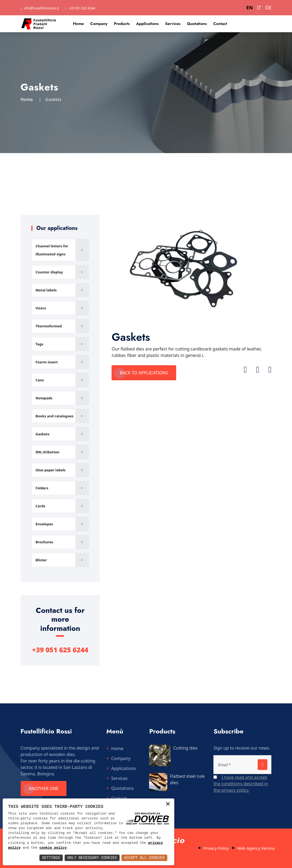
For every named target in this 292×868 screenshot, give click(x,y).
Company (99, 24)
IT (259, 8)
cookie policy (53, 848)
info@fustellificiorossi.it (41, 8)
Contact (220, 24)
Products (122, 24)
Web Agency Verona (256, 848)
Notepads (44, 398)
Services (173, 24)
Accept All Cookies (144, 858)
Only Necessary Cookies (92, 858)
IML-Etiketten (48, 452)
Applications (147, 24)
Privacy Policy (216, 848)
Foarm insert (47, 362)
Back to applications (144, 373)
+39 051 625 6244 (82, 8)
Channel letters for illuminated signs (52, 250)
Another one (44, 789)
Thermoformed (49, 326)
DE (268, 8)
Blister (41, 560)
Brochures (45, 542)
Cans (40, 380)
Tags (40, 344)
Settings (51, 858)
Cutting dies (185, 748)
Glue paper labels (51, 470)
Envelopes (44, 524)
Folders (42, 488)
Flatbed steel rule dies (187, 779)
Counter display (49, 272)
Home (78, 24)
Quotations (197, 24)
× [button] (168, 804)
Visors (41, 308)
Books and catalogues (55, 416)
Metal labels (46, 290)
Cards (40, 506)
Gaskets (43, 434)
